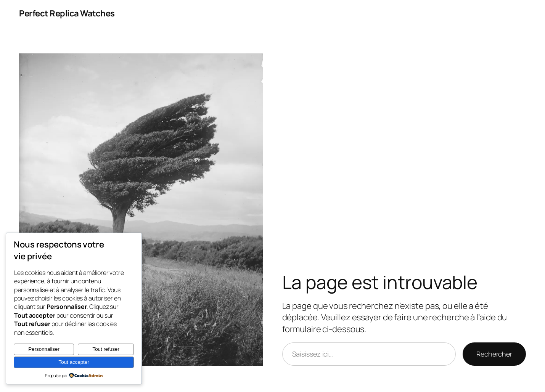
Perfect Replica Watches (67, 13)
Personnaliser (44, 349)
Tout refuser (106, 349)
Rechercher (494, 354)
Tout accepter (74, 362)
